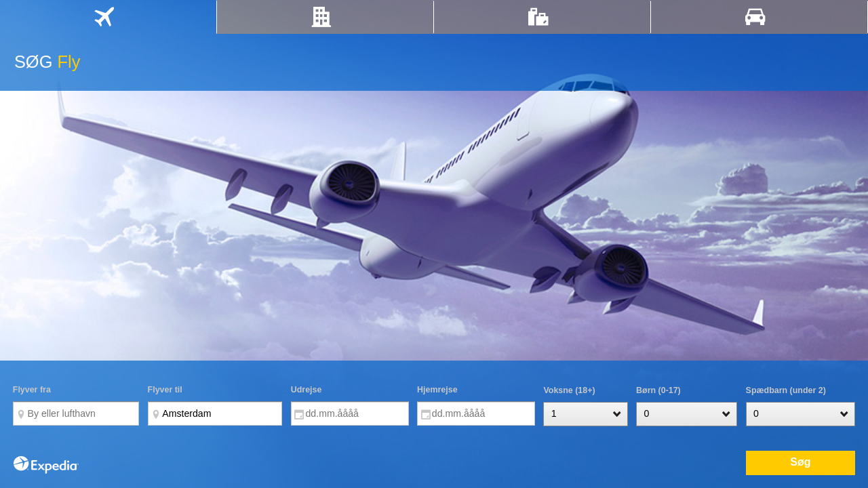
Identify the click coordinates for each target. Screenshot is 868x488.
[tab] (108, 17)
